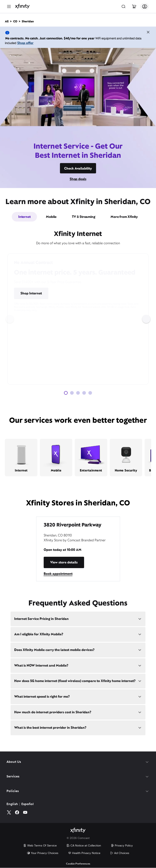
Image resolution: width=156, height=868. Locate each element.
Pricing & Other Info (66, 293)
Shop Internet (31, 293)
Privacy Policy (122, 846)
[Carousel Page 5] (90, 393)
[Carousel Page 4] (84, 393)
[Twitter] (9, 812)
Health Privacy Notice (84, 853)
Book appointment (58, 574)
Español (28, 804)
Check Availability (78, 168)
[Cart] (134, 6)
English (12, 804)
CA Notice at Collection (84, 846)
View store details (64, 562)
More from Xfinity (124, 217)
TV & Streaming (83, 217)
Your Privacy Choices (43, 853)
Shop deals (78, 179)
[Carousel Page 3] (78, 393)
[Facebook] (17, 812)
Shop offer (25, 43)
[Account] (145, 6)
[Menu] (9, 6)
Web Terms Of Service (40, 846)
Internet (24, 217)
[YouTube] (25, 812)
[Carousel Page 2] (72, 393)
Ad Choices (120, 853)
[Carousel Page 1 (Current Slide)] (66, 393)
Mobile (51, 217)
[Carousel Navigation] (78, 319)
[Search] (123, 6)
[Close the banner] (148, 33)
